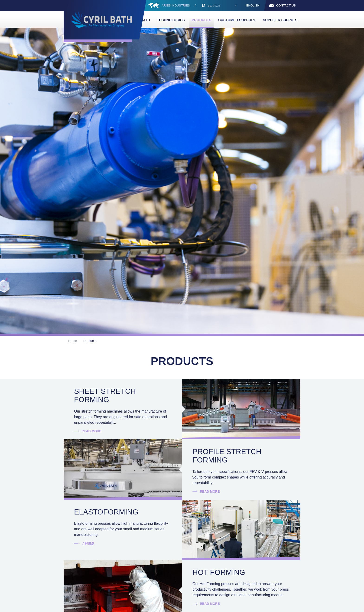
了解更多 (88, 543)
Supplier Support (280, 20)
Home (73, 341)
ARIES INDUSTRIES (176, 5)
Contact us (286, 5)
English (253, 5)
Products (201, 20)
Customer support (237, 20)
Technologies (171, 20)
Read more (91, 431)
